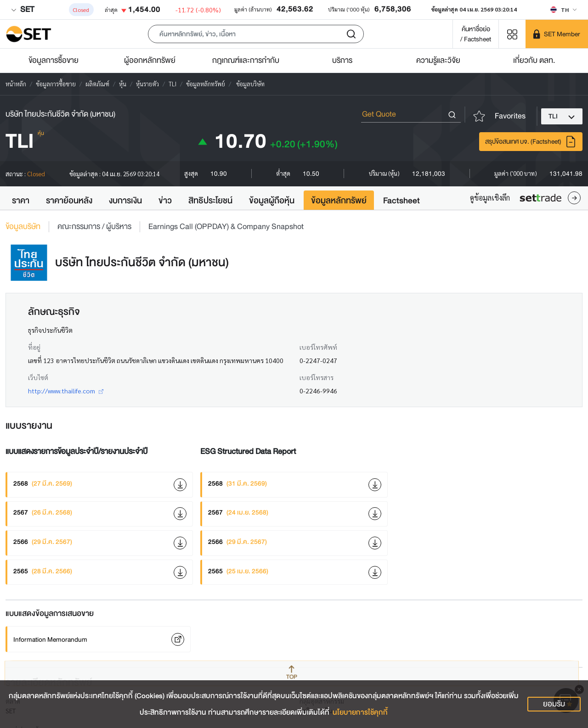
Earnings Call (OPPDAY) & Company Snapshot (226, 227)
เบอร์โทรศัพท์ (318, 347)
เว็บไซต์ (38, 377)
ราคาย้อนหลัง (69, 201)
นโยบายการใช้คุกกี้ (360, 712)
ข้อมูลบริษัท (23, 227)
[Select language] (563, 10)
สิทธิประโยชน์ (210, 201)
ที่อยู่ (34, 347)
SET (23, 9)
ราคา (21, 201)
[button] (256, 34)
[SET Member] (557, 34)
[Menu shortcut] (512, 34)
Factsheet (401, 201)
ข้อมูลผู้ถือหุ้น (272, 201)
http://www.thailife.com (66, 391)
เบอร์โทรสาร (317, 377)
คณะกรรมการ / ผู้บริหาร (94, 227)
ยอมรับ (554, 704)
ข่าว (165, 201)
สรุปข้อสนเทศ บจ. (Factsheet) (531, 142)
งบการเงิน (125, 201)
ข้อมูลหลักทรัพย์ (339, 201)
